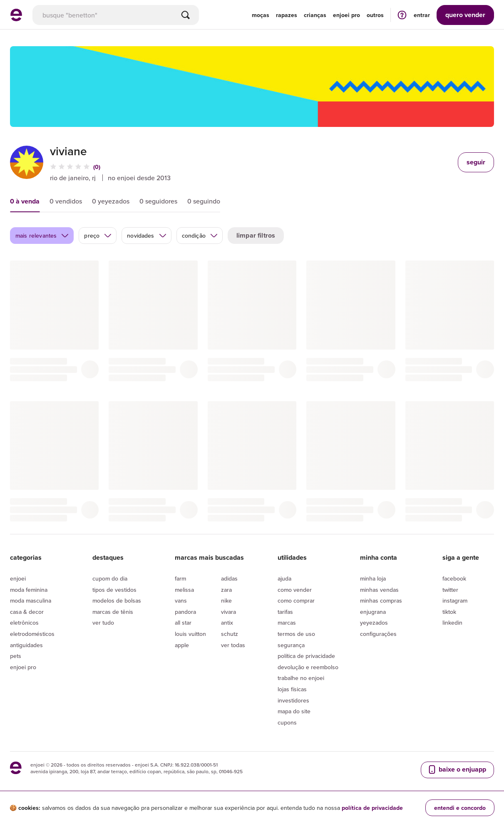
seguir (476, 162)
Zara (226, 590)
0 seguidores (158, 201)
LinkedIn (452, 623)
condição (200, 236)
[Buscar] (186, 15)
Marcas (287, 623)
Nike (226, 601)
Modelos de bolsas (117, 601)
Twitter (450, 590)
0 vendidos (66, 201)
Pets (16, 656)
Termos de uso (296, 634)
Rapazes (287, 15)
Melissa (184, 590)
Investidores (293, 700)
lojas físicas (292, 689)
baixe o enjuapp (457, 769)
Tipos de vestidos (114, 590)
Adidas (229, 578)
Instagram (455, 601)
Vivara (228, 612)
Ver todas (233, 645)
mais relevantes (42, 236)
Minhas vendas (379, 590)
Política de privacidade (306, 656)
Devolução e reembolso (308, 667)
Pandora (185, 612)
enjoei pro (346, 15)
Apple (182, 645)
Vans (181, 601)
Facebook (454, 578)
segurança (291, 645)
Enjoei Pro (23, 667)
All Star (183, 623)
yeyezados (374, 623)
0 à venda (25, 201)
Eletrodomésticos (32, 634)
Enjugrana (373, 612)
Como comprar (296, 601)
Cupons (287, 722)
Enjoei (18, 578)
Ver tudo (103, 623)
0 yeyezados (111, 201)
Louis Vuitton (190, 634)
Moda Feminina (29, 590)
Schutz (230, 634)
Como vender (295, 590)
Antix (227, 623)
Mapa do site (294, 711)
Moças (261, 15)
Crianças (315, 15)
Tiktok (449, 612)
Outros (375, 15)
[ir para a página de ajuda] (402, 15)
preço (98, 236)
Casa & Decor (27, 612)
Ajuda (284, 578)
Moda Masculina (31, 601)
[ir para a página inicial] (16, 19)
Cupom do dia (110, 578)
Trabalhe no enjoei (301, 678)
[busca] (116, 15)
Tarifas (285, 612)
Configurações (378, 634)
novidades (147, 236)
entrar (422, 15)
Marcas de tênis (113, 612)
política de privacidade (372, 808)
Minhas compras (381, 601)
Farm (180, 578)
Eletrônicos (24, 623)
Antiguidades (26, 645)
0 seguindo (204, 201)
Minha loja (373, 578)
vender (465, 15)
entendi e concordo (460, 808)
